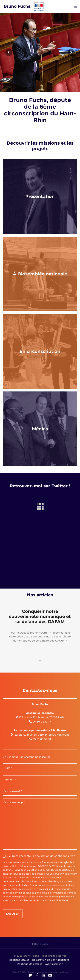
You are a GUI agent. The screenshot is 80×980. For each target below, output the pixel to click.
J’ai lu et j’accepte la (41, 856)
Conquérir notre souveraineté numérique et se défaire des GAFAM (40, 616)
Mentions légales (19, 960)
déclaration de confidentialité (54, 856)
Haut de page (40, 944)
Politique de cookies (30, 964)
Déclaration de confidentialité (51, 960)
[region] (40, 197)
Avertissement (54, 964)
